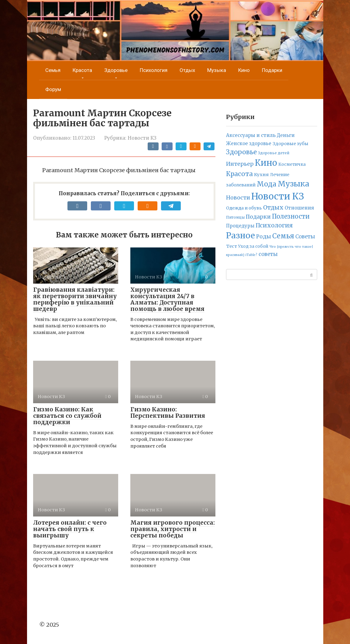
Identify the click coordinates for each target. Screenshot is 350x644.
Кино (244, 70)
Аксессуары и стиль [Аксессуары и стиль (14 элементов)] (251, 135)
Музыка (217, 70)
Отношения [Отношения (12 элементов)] (299, 208)
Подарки (272, 70)
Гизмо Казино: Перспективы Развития (168, 412)
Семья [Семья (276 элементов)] (283, 236)
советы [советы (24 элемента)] (268, 254)
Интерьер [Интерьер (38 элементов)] (240, 164)
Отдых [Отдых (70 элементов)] (273, 207)
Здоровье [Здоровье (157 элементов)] (241, 152)
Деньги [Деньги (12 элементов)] (286, 135)
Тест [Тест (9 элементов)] (232, 246)
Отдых (187, 70)
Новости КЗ (142, 138)
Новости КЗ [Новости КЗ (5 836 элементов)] (278, 196)
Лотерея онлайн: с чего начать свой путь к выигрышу (70, 529)
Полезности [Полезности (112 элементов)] (291, 216)
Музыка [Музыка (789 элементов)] (293, 184)
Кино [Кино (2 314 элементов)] (266, 163)
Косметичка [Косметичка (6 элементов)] (292, 164)
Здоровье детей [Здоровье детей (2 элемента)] (274, 153)
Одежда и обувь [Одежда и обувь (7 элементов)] (244, 208)
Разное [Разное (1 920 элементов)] (240, 235)
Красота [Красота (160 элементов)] (239, 174)
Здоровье (116, 70)
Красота (82, 70)
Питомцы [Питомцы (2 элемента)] (235, 217)
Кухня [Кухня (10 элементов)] (261, 175)
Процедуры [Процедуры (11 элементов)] (240, 226)
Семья (53, 70)
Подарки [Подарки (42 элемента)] (258, 217)
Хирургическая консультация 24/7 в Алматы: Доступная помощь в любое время (167, 299)
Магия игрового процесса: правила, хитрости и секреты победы (173, 529)
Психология (154, 70)
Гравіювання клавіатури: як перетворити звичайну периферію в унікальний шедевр (75, 299)
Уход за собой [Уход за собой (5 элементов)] (253, 246)
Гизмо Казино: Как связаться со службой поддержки (67, 416)
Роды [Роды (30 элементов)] (264, 237)
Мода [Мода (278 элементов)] (267, 184)
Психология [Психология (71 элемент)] (274, 225)
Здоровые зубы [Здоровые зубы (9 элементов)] (290, 144)
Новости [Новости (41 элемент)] (238, 198)
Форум (53, 89)
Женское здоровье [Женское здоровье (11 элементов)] (249, 143)
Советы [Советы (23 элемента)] (305, 237)
